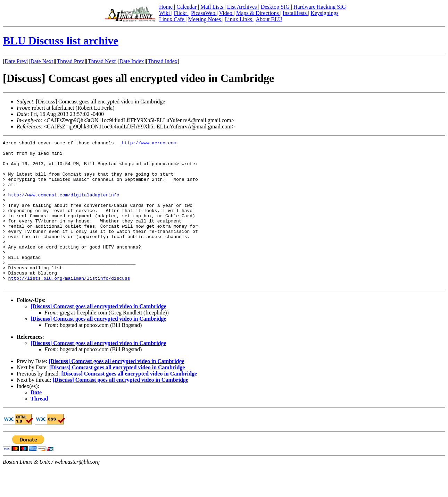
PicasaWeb (204, 13)
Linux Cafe (172, 19)
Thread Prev (70, 61)
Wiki (165, 13)
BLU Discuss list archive (61, 41)
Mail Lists (212, 7)
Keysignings (324, 13)
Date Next (42, 61)
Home (167, 7)
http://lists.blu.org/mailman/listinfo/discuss (69, 306)
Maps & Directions (258, 13)
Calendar (187, 7)
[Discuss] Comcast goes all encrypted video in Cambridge (98, 335)
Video (226, 13)
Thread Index (163, 61)
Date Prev (16, 61)
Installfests (295, 13)
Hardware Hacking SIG (320, 7)
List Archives (243, 7)
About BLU (269, 19)
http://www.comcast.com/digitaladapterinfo (64, 206)
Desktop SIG (276, 7)
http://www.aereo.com (149, 144)
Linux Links (239, 19)
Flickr (181, 13)
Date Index (132, 61)
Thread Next (102, 61)
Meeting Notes (205, 19)
